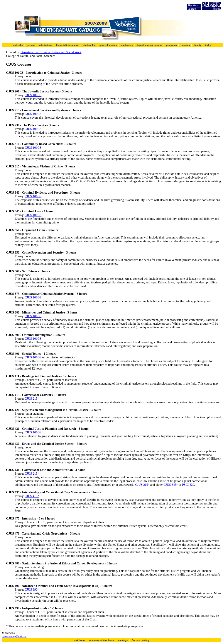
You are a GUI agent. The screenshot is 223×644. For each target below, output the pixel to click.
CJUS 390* (32, 589)
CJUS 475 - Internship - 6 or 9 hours (30, 518)
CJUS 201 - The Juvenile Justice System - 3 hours (39, 91)
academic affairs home (102, 640)
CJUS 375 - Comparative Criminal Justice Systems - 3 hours (46, 294)
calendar (18, 45)
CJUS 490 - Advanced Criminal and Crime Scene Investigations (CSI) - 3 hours (59, 586)
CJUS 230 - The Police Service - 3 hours (33, 125)
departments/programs (149, 45)
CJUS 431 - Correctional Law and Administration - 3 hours (46, 470)
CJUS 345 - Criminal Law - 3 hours (30, 211)
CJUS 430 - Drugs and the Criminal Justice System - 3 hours (46, 444)
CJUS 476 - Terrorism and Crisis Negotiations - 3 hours (43, 533)
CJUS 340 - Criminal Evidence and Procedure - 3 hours (43, 193)
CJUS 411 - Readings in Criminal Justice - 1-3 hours (41, 376)
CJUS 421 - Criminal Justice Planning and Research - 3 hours (47, 429)
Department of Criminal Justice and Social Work (51, 52)
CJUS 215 (31, 399)
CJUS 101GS (33, 95)
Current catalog (140, 640)
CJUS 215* (32, 474)
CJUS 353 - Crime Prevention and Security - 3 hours (41, 252)
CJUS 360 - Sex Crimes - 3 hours (28, 271)
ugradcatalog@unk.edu (14, 636)
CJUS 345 (170, 485)
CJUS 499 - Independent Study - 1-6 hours (34, 608)
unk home (80, 640)
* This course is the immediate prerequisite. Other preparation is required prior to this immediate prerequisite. (75, 626)
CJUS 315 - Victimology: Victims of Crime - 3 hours (41, 166)
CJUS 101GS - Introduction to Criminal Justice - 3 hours (44, 73)
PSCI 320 (188, 485)
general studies (108, 45)
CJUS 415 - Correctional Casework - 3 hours (36, 395)
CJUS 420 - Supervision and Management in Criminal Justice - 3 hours (54, 410)
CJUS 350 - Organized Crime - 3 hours (32, 230)
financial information (68, 45)
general (31, 45)
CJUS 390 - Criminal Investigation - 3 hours (36, 335)
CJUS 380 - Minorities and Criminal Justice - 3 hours (42, 312)
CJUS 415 (31, 496)
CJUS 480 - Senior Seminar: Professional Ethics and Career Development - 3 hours (62, 563)
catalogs (123, 640)
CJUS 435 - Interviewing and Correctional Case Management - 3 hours (53, 492)
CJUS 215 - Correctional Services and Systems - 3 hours (43, 110)
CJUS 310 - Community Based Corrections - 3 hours (41, 144)
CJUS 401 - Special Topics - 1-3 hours (31, 354)
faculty (198, 45)
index (208, 45)
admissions (46, 45)
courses (185, 45)
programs (172, 45)
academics (127, 45)
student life (89, 45)
